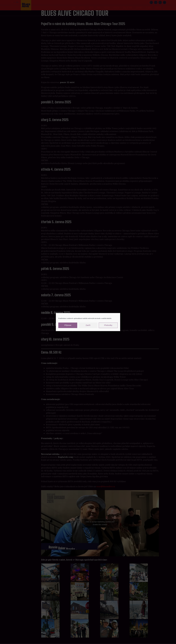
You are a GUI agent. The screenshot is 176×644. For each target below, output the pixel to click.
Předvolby (108, 325)
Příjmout (68, 325)
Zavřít (88, 325)
